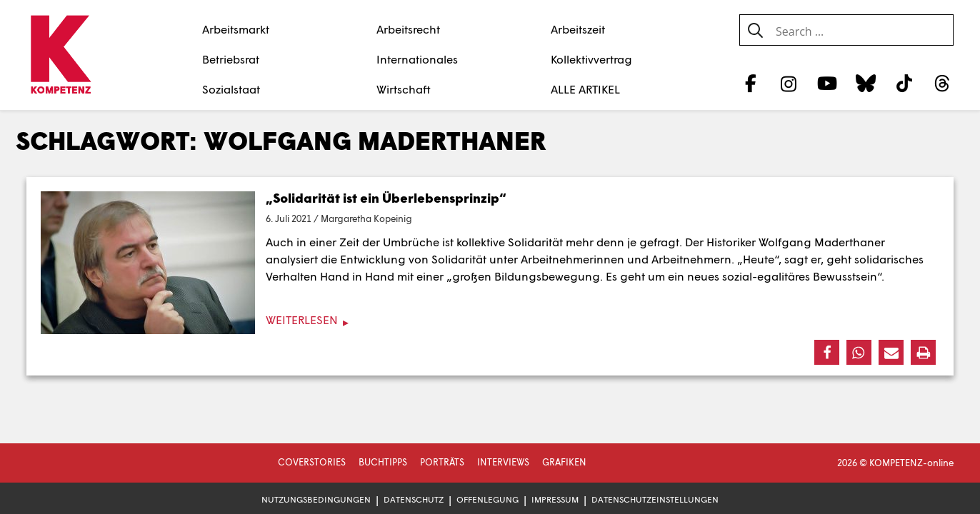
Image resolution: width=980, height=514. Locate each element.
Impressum (555, 499)
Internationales (417, 59)
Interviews (503, 462)
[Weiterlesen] (490, 320)
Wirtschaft (404, 89)
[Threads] (942, 83)
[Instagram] (789, 83)
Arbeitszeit (578, 29)
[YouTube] (827, 83)
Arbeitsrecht (408, 29)
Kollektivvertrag (591, 59)
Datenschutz (414, 499)
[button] (827, 352)
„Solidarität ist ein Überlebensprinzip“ (386, 198)
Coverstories (312, 462)
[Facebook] (750, 83)
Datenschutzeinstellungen (655, 499)
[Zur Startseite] (60, 56)
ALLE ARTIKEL (585, 89)
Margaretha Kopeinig (366, 218)
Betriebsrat (231, 59)
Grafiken (564, 462)
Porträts (442, 462)
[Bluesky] (865, 83)
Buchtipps (383, 462)
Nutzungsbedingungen (316, 499)
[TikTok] (904, 83)
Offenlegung (487, 499)
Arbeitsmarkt (236, 29)
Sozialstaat (231, 89)
